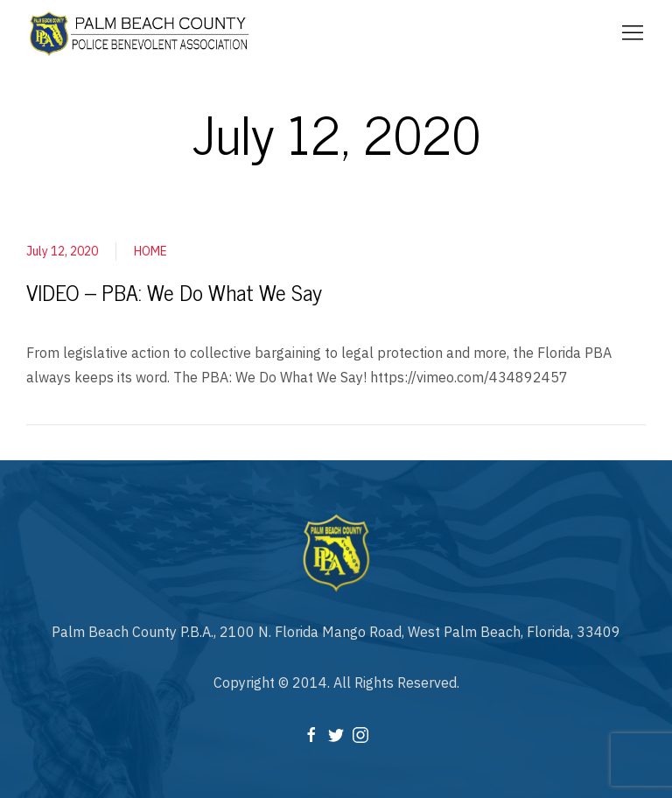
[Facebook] (311, 733)
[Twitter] (336, 733)
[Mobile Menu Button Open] (633, 33)
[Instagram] (360, 733)
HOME (150, 251)
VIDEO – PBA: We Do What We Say (174, 292)
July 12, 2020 (62, 251)
